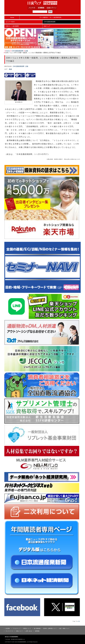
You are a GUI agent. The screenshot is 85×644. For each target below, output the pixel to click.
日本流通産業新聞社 (42, 3)
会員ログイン (53, 8)
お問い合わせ (29, 631)
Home (12, 17)
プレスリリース (9, 631)
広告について (19, 631)
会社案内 (8, 628)
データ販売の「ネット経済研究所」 (51, 17)
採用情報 (37, 631)
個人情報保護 (37, 628)
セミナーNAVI (10, 22)
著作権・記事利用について (50, 628)
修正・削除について (64, 628)
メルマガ (35, 8)
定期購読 (44, 8)
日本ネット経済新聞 (12, 26)
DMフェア (47, 26)
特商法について (27, 628)
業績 (10, 69)
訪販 (27, 51)
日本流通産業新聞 (50, 22)
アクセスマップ (17, 628)
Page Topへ (76, 621)
